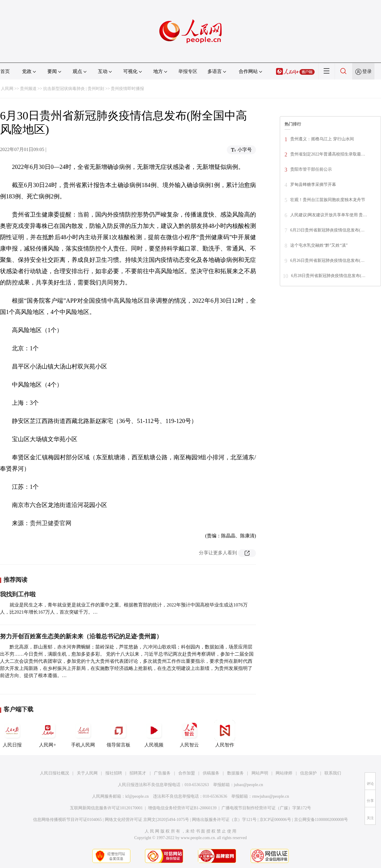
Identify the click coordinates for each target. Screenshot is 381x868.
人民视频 (154, 734)
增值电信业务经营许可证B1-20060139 (182, 808)
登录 (367, 71)
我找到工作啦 (18, 594)
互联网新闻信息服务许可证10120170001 (106, 808)
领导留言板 (118, 734)
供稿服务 (211, 773)
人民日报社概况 (54, 773)
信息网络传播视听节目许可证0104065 (67, 820)
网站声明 (260, 773)
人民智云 (189, 734)
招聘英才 (138, 773)
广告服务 (162, 773)
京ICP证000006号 (275, 820)
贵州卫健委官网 (51, 523)
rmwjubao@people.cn (271, 796)
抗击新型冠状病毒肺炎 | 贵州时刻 (74, 89)
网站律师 (284, 773)
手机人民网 (83, 734)
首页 (5, 71)
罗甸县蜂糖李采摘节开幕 (313, 185)
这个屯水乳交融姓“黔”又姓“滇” (319, 245)
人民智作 (225, 734)
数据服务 (235, 773)
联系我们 (333, 773)
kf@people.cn (137, 796)
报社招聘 (114, 773)
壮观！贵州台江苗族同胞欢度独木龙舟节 (328, 200)
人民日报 (12, 734)
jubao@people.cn (249, 785)
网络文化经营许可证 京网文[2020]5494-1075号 (147, 820)
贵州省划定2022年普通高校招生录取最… (328, 154)
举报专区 (188, 71)
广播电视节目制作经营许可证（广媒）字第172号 (266, 808)
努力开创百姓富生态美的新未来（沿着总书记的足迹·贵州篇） (81, 636)
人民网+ (48, 734)
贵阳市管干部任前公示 (311, 169)
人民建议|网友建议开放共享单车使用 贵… (329, 215)
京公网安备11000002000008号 (321, 820)
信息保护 (308, 773)
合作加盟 (187, 773)
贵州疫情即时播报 (127, 89)
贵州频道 (28, 89)
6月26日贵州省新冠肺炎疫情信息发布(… (327, 260)
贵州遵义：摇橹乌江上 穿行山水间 (322, 139)
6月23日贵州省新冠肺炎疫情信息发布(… (327, 230)
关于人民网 (87, 773)
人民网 (7, 89)
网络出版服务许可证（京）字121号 (224, 820)
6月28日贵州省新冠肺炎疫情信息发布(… (328, 276)
